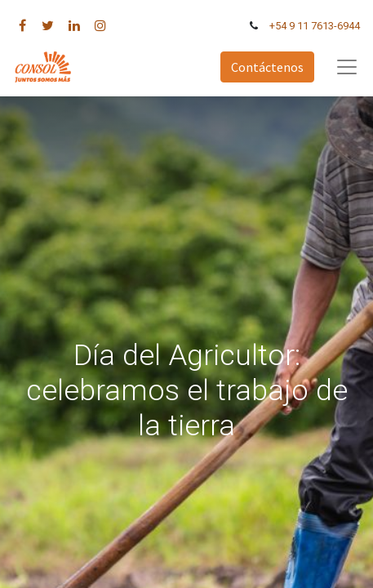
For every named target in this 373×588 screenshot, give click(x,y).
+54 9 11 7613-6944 (315, 26)
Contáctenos (267, 67)
